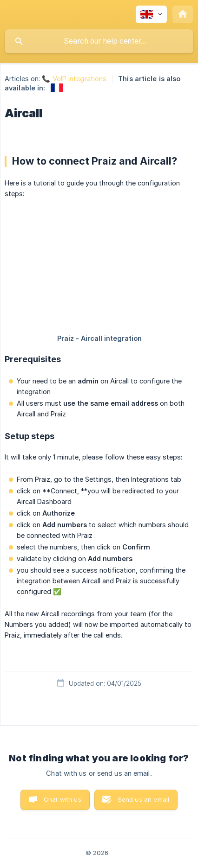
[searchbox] (99, 41)
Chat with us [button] (63, 799)
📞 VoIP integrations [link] (74, 79)
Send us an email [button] (143, 799)
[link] (57, 88)
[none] (151, 14)
